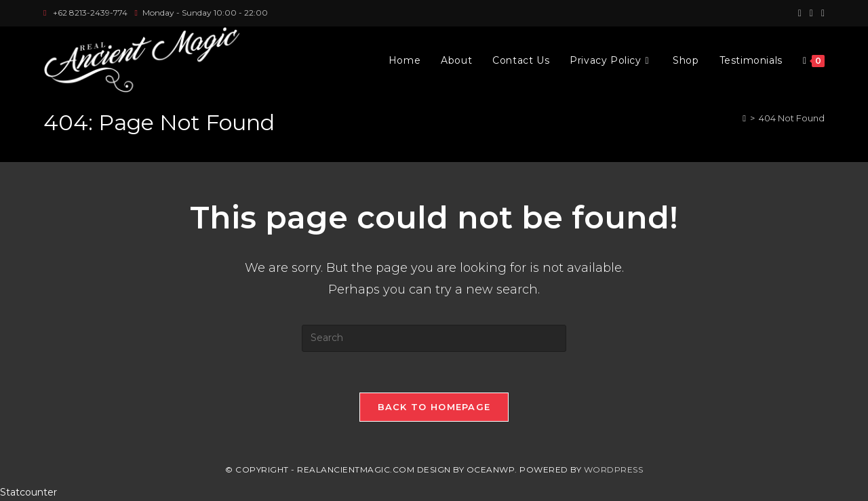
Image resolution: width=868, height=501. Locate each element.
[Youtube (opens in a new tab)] (821, 13)
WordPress (614, 469)
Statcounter (28, 492)
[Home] (744, 118)
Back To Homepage (434, 407)
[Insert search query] (434, 338)
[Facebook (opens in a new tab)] (800, 13)
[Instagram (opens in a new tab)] (811, 13)
